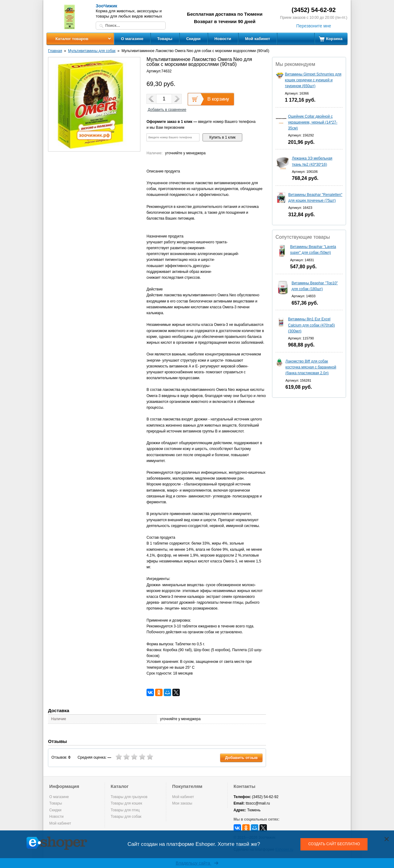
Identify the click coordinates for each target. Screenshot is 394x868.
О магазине (132, 39)
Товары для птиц (125, 810)
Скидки (193, 39)
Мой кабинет (257, 39)
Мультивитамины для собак (92, 51)
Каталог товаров (72, 39)
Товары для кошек (127, 803)
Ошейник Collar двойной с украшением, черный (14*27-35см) (313, 122)
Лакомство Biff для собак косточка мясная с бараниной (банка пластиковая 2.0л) (311, 367)
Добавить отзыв (241, 758)
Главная (55, 51)
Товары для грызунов (129, 797)
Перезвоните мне (314, 26)
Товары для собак (126, 817)
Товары (165, 39)
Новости (223, 39)
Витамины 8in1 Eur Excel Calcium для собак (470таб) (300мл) (312, 325)
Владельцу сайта (197, 863)
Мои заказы (182, 803)
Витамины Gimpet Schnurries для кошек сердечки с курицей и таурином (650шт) (313, 80)
